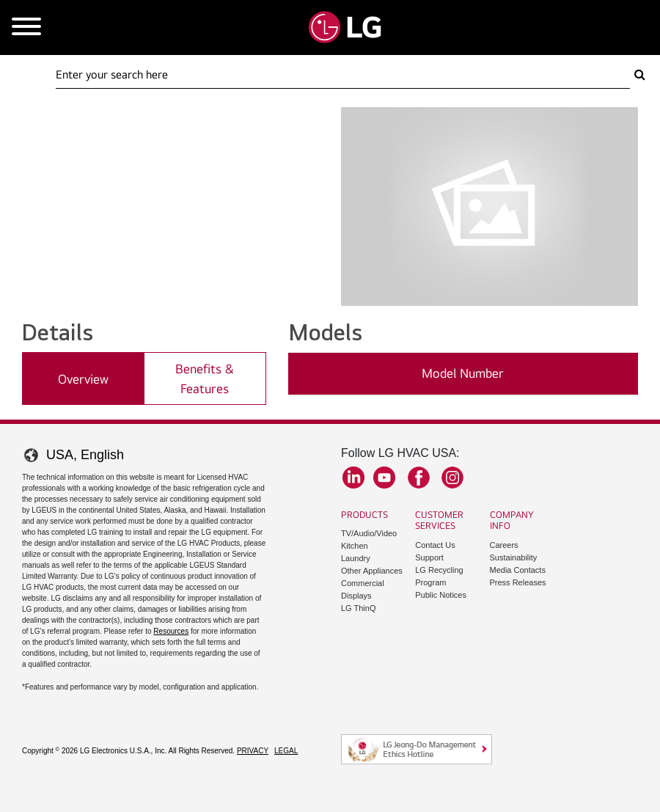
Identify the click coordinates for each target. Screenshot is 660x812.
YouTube (384, 478)
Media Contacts (518, 570)
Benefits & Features (205, 378)
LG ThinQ (359, 608)
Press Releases (518, 582)
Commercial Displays (363, 589)
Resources (171, 631)
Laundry (356, 558)
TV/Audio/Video (369, 533)
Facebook (419, 478)
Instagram (452, 478)
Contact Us (435, 545)
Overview (83, 379)
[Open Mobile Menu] (26, 28)
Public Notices (441, 595)
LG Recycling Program (439, 576)
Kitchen (355, 546)
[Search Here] (343, 75)
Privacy (253, 751)
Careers (504, 545)
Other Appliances (372, 571)
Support (429, 557)
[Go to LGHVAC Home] (345, 28)
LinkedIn (353, 478)
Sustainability (514, 557)
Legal (286, 751)
